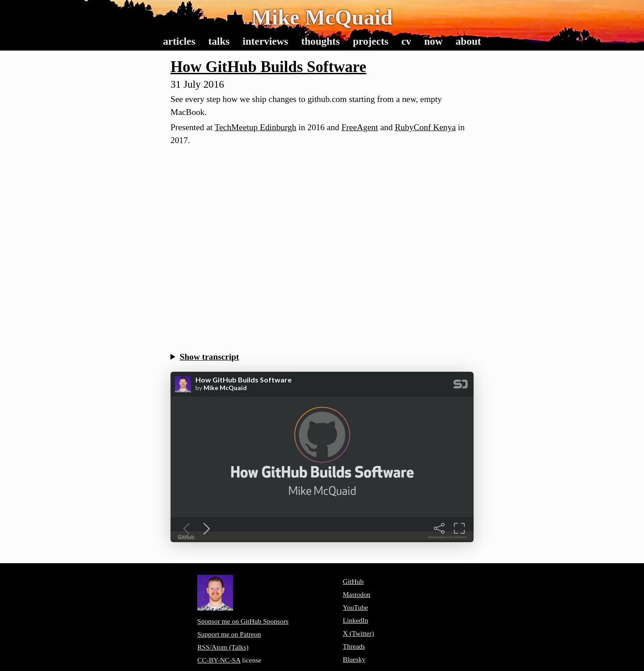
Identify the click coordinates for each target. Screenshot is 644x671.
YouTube (355, 607)
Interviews (265, 41)
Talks (219, 41)
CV (406, 41)
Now (433, 41)
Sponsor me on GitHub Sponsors (243, 621)
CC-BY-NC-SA (219, 660)
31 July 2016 (197, 84)
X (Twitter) (358, 633)
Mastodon (356, 594)
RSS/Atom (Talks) (223, 647)
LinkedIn (355, 620)
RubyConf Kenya (425, 127)
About (468, 41)
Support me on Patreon (229, 634)
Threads (354, 646)
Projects (371, 41)
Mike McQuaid (322, 17)
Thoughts (320, 41)
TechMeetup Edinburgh (256, 127)
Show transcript (210, 357)
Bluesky (354, 659)
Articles (179, 41)
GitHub (353, 581)
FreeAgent (360, 127)
